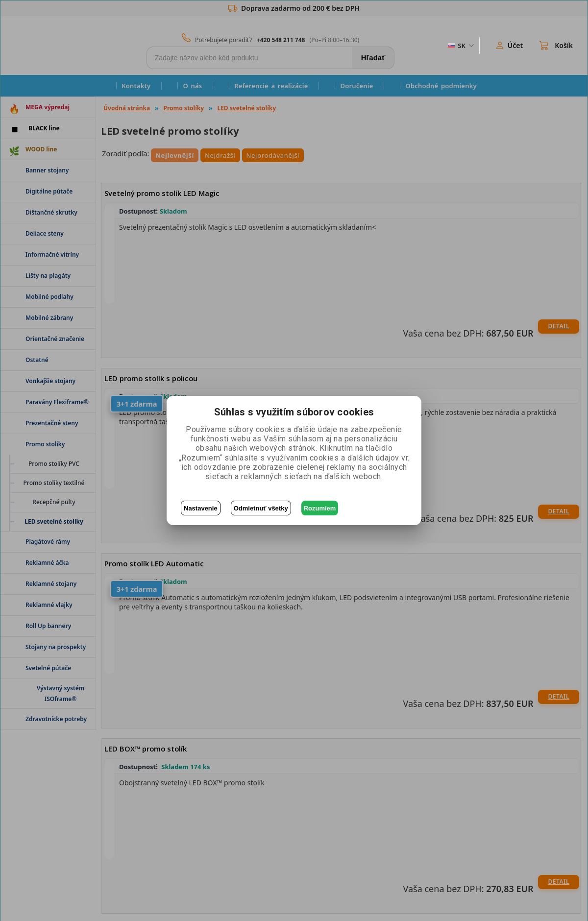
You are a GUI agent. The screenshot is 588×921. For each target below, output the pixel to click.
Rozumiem (320, 508)
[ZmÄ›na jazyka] (460, 46)
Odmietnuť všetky (261, 508)
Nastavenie (201, 508)
